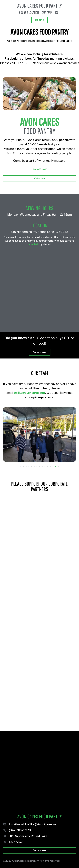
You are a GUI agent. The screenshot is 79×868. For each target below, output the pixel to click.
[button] (21, 467)
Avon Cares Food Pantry (40, 6)
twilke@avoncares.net (29, 393)
